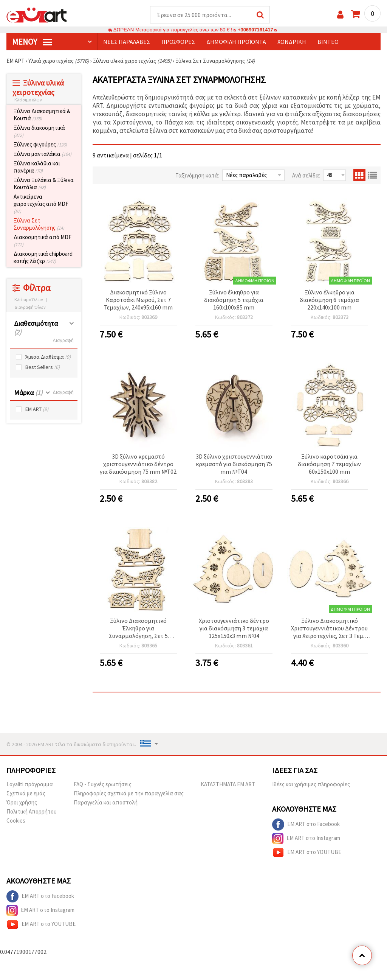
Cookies (16, 821)
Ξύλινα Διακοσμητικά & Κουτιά (42, 115)
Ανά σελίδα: (306, 176)
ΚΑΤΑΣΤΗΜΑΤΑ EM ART (228, 785)
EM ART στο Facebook (306, 825)
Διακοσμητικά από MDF (43, 241)
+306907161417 (255, 30)
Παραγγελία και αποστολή (106, 803)
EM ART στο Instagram (306, 839)
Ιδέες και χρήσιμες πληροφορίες (311, 785)
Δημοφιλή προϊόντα (236, 42)
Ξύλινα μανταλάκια (43, 154)
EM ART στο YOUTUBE (307, 853)
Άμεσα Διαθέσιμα (48, 357)
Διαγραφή (63, 341)
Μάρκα (28, 393)
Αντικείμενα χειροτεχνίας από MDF (41, 204)
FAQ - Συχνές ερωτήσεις (103, 785)
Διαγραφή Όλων (30, 307)
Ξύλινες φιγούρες (40, 145)
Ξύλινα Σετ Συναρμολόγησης (39, 224)
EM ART (37, 410)
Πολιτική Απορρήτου (32, 812)
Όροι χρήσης (22, 803)
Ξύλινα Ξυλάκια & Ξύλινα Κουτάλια (44, 184)
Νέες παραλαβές (127, 42)
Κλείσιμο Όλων (29, 300)
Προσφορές (178, 42)
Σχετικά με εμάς (26, 794)
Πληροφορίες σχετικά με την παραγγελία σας (129, 794)
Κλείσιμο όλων (28, 100)
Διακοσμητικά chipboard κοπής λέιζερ (43, 258)
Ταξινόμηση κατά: (197, 176)
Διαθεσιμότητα (36, 328)
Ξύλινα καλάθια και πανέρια (37, 167)
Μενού (32, 42)
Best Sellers (43, 368)
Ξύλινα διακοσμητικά (39, 132)
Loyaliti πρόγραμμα (30, 785)
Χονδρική (292, 42)
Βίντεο (328, 42)
